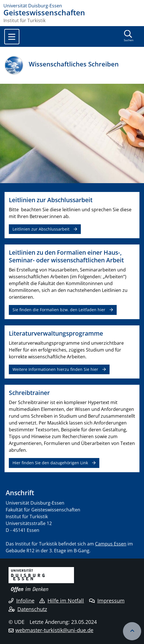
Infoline (21, 601)
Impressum (107, 601)
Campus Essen (111, 544)
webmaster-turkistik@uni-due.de (54, 630)
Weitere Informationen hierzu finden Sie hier (55, 369)
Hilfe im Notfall (62, 601)
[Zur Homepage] (72, 6)
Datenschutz (28, 609)
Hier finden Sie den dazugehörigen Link (50, 463)
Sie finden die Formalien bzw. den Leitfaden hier (59, 310)
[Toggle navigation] (12, 37)
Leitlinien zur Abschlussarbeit (41, 229)
